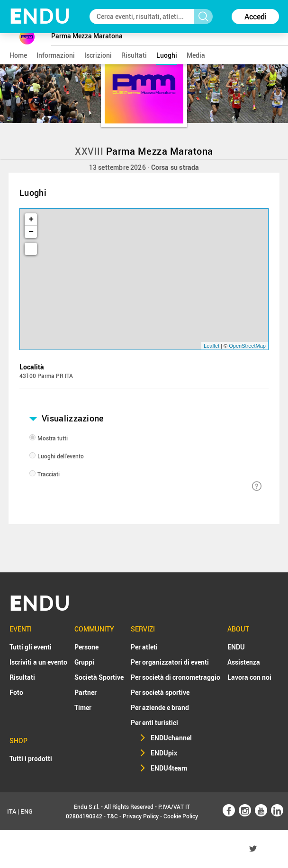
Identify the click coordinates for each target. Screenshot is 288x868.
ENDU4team (169, 768)
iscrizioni (98, 55)
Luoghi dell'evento (61, 456)
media (196, 55)
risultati (134, 55)
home (18, 55)
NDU (40, 16)
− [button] (31, 232)
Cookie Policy (181, 816)
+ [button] (31, 219)
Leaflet (211, 346)
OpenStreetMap (247, 346)
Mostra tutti (53, 438)
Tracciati (49, 474)
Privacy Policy (141, 816)
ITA (12, 811)
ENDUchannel (171, 738)
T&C (112, 816)
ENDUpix (164, 753)
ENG (27, 811)
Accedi (256, 17)
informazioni (56, 55)
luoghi (167, 55)
